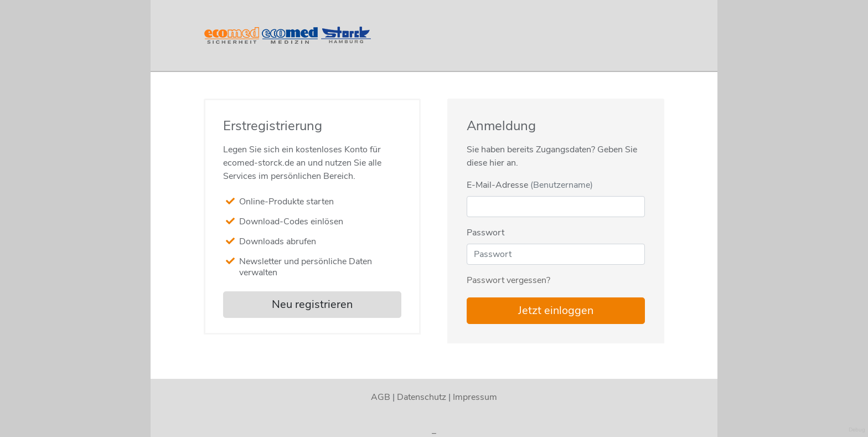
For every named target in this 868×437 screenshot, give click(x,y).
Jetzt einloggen (556, 310)
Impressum (475, 397)
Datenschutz (422, 397)
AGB (381, 397)
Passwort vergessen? (508, 280)
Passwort (485, 233)
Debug (857, 430)
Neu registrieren (312, 304)
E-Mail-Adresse (530, 185)
